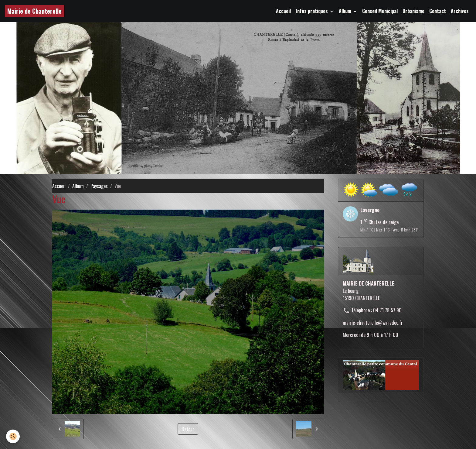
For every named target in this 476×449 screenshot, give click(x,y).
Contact (438, 11)
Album (346, 11)
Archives (460, 11)
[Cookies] (13, 436)
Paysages (99, 186)
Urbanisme (413, 11)
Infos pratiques (312, 11)
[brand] (34, 11)
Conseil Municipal (380, 11)
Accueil (283, 11)
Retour (188, 429)
